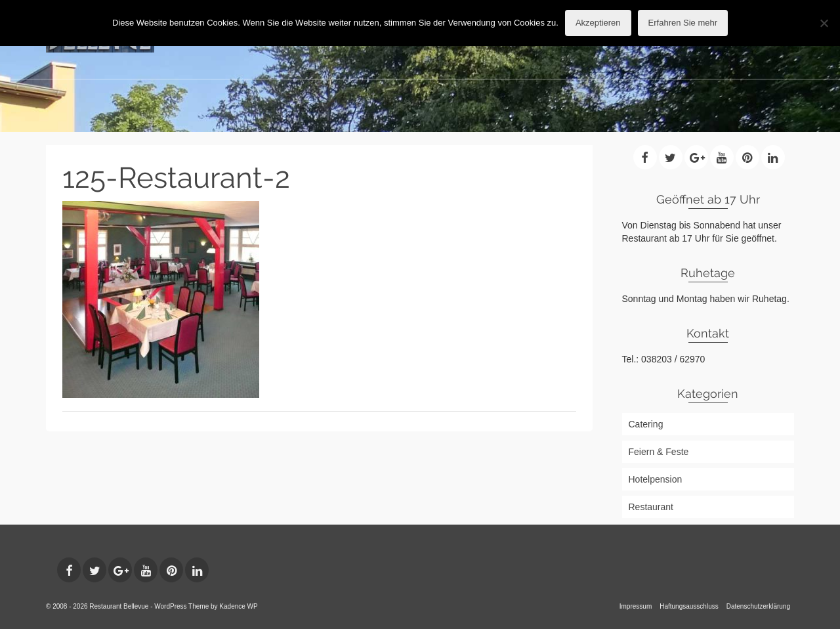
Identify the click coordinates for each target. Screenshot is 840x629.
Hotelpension (656, 479)
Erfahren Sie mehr (683, 23)
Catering (646, 424)
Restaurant (651, 507)
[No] (824, 23)
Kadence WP (238, 606)
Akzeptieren (598, 23)
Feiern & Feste (659, 452)
